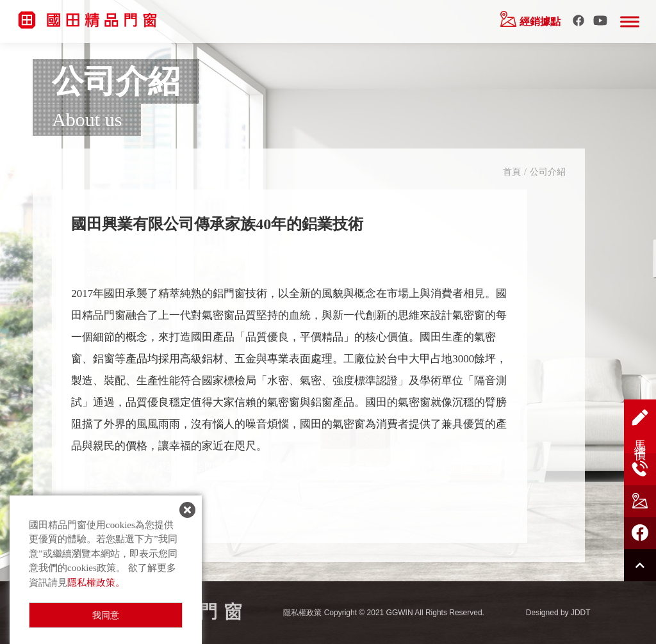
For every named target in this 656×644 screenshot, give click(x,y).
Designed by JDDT (558, 613)
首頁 (512, 172)
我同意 (106, 616)
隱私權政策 (302, 613)
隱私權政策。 (96, 583)
